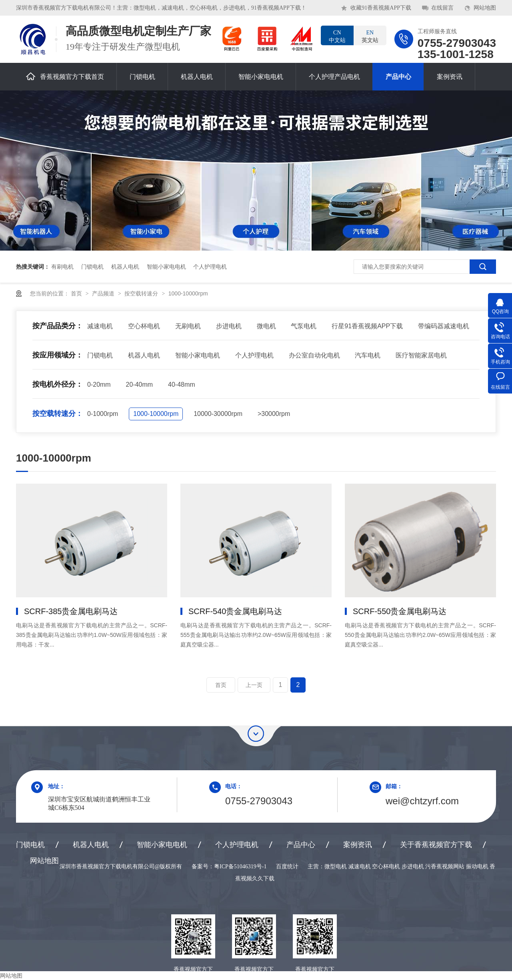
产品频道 (104, 293)
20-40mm (140, 385)
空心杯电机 (144, 326)
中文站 (337, 36)
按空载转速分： (58, 414)
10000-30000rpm (218, 414)
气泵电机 (304, 326)
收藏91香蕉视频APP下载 (381, 8)
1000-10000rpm (188, 293)
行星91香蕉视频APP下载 (367, 326)
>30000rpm (274, 414)
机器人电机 (197, 77)
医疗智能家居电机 (421, 355)
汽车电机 (368, 355)
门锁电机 (142, 77)
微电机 (266, 326)
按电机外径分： (58, 384)
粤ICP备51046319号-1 (240, 867)
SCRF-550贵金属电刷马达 (400, 611)
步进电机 (229, 326)
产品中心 (398, 77)
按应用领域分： (58, 355)
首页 (77, 293)
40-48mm (182, 385)
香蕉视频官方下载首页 (65, 76)
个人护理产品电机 (334, 77)
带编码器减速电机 (444, 326)
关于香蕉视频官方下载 (436, 845)
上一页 (254, 685)
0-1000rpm (103, 414)
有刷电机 (62, 267)
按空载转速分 (142, 293)
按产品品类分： (58, 326)
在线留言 (442, 8)
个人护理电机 (210, 267)
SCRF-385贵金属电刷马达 (71, 611)
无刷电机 (188, 326)
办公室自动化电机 (314, 355)
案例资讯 (450, 77)
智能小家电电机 (261, 77)
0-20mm (99, 385)
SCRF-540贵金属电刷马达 (235, 611)
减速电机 (100, 326)
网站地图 (485, 8)
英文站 (370, 36)
